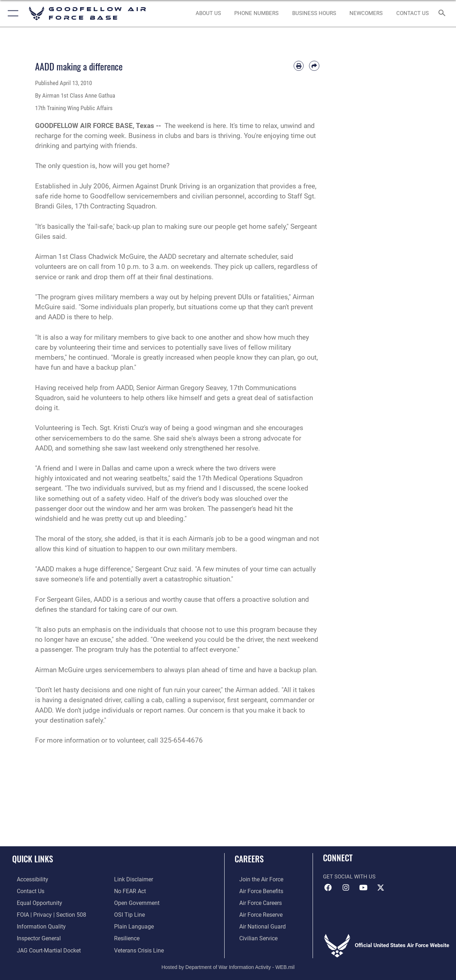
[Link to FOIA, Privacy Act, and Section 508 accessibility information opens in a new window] (45, 913)
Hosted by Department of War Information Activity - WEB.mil (228, 964)
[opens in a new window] (28, 879)
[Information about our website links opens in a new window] (133, 879)
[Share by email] (314, 66)
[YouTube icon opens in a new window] (363, 888)
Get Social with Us (349, 877)
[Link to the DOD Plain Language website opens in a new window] (132, 925)
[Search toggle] (443, 14)
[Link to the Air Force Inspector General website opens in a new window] (33, 936)
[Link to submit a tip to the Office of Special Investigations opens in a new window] (128, 913)
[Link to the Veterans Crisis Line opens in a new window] (138, 948)
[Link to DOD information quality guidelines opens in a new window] (35, 925)
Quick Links (33, 859)
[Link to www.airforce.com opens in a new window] (256, 879)
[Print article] (299, 66)
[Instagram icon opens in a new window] (346, 888)
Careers (249, 859)
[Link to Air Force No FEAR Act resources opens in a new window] (130, 891)
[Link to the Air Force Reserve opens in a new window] (256, 913)
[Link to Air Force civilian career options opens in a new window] (253, 936)
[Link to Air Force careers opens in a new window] (256, 902)
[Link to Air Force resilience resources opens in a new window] (126, 936)
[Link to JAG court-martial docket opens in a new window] (43, 948)
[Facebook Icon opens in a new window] (328, 888)
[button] (12, 13)
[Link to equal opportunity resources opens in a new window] (33, 902)
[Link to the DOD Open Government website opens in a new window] (135, 902)
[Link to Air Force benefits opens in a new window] (256, 891)
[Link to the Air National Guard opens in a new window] (257, 925)
